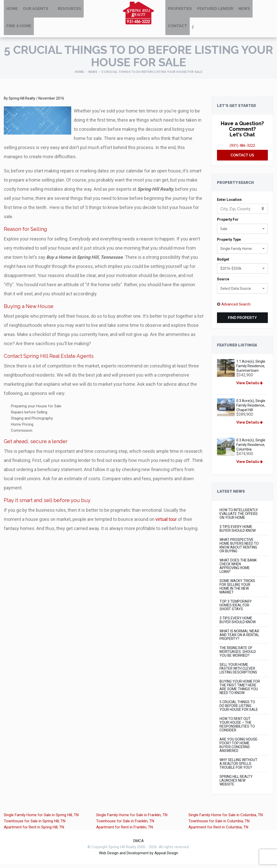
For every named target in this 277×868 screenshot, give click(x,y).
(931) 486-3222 (242, 150)
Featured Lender (215, 10)
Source (223, 283)
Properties (180, 10)
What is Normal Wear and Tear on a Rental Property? (239, 639)
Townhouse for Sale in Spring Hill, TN (35, 825)
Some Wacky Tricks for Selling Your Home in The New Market (237, 591)
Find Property (242, 322)
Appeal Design (166, 857)
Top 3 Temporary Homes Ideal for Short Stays (236, 610)
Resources (69, 10)
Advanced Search (236, 309)
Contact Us (242, 159)
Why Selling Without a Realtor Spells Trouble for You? (238, 768)
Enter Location (229, 204)
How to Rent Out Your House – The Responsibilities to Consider (237, 729)
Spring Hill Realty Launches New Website (236, 785)
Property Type (229, 244)
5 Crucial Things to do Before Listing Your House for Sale (239, 710)
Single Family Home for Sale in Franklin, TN (132, 819)
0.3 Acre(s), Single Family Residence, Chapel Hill (252, 410)
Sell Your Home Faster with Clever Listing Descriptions (238, 673)
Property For (228, 224)
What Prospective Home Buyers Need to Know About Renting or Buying (239, 550)
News (244, 10)
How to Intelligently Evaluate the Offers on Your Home (239, 518)
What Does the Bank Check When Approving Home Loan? (238, 570)
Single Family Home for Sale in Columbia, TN (226, 819)
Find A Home (19, 31)
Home (12, 10)
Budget (223, 264)
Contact (178, 31)
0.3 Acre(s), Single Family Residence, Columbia (252, 449)
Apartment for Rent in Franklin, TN (125, 831)
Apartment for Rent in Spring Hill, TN (34, 831)
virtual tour (166, 524)
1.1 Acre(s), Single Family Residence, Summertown (252, 370)
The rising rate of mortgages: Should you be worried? (238, 656)
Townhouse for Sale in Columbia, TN (219, 825)
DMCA (138, 845)
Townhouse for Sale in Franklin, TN (125, 825)
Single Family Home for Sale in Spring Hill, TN (41, 819)
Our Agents (36, 10)
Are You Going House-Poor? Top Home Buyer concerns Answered (239, 749)
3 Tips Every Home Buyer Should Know (238, 533)
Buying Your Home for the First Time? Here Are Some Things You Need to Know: (240, 692)
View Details (251, 387)
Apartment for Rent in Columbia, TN (218, 831)
